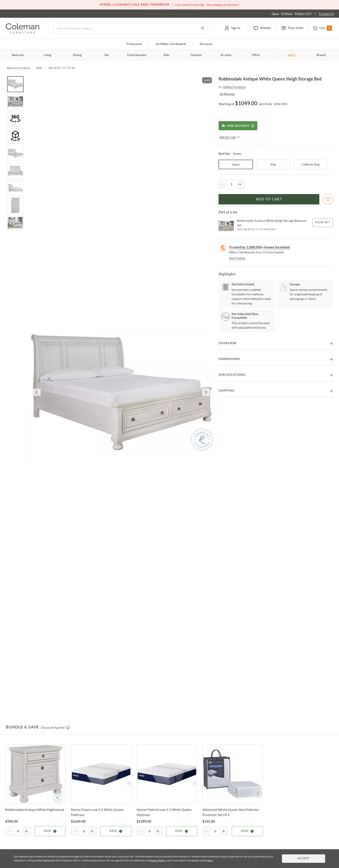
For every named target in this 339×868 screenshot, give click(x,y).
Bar (107, 55)
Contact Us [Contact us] (326, 14)
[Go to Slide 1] (15, 84)
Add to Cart (269, 199)
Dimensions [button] (229, 359)
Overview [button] (228, 343)
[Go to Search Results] (203, 28)
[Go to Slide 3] (15, 119)
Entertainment (137, 55)
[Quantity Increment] (240, 184)
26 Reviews (227, 94)
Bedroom (18, 55)
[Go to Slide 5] (15, 153)
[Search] (131, 28)
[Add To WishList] (328, 199)
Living (47, 55)
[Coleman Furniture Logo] (23, 32)
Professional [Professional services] (134, 44)
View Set (323, 223)
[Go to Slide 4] (15, 136)
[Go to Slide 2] (15, 101)
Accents (226, 55)
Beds (39, 68)
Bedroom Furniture (19, 68)
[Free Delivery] (238, 126)
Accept (304, 859)
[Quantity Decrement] (223, 184)
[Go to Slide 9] (15, 223)
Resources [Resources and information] (206, 44)
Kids (166, 55)
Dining (77, 55)
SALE (292, 55)
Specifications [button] (232, 375)
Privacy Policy (157, 860)
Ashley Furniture (234, 87)
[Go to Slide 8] (15, 205)
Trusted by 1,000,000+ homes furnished (259, 247)
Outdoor (196, 55)
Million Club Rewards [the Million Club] (171, 44)
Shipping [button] (227, 391)
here (210, 860)
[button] (232, 28)
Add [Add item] (50, 831)
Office (256, 55)
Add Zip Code (230, 137)
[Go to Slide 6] (15, 171)
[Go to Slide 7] (15, 188)
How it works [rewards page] (237, 258)
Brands (321, 55)
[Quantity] (232, 184)
